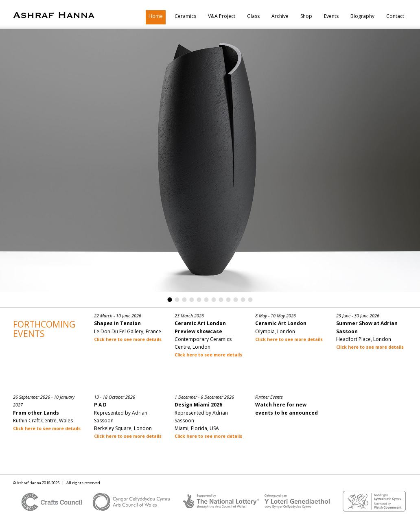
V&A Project (222, 16)
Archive (280, 16)
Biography (362, 16)
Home (156, 16)
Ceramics (185, 16)
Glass (253, 16)
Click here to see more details (128, 339)
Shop (306, 16)
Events (331, 16)
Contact (395, 16)
